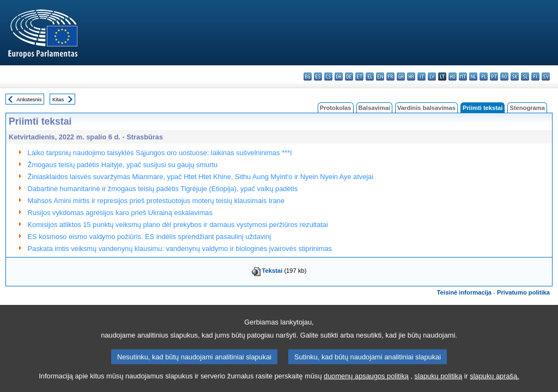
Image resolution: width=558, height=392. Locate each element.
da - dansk (339, 76)
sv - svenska (546, 76)
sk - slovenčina (515, 76)
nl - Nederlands (473, 76)
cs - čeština (328, 76)
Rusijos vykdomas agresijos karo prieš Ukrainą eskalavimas (120, 213)
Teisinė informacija (465, 292)
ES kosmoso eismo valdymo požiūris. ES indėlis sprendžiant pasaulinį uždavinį (150, 237)
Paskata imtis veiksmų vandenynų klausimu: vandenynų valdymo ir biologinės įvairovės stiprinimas (180, 249)
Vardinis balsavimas (426, 108)
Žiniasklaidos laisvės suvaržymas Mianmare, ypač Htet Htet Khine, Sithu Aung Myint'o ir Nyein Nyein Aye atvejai (201, 177)
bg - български (308, 76)
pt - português (494, 76)
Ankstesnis (29, 99)
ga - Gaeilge (401, 76)
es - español (318, 76)
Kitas (58, 99)
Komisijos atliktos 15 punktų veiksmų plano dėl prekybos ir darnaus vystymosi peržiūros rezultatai (178, 225)
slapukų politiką (439, 384)
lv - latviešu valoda (432, 76)
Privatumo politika (523, 292)
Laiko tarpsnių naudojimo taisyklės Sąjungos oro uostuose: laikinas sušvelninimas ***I (160, 153)
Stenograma (527, 108)
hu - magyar (453, 76)
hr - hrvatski (411, 76)
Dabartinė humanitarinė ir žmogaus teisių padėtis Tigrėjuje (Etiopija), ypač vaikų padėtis (163, 189)
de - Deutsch (349, 76)
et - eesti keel (359, 76)
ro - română (504, 76)
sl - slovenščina (525, 76)
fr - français (390, 76)
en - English (380, 76)
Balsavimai (374, 108)
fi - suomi (535, 76)
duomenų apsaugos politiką (366, 384)
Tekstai (272, 271)
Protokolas (336, 108)
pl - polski (484, 76)
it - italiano (421, 76)
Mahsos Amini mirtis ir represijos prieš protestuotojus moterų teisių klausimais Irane (156, 201)
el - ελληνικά (370, 76)
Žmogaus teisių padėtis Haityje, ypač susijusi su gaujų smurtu (123, 165)
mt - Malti (463, 76)
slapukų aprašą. (494, 384)
